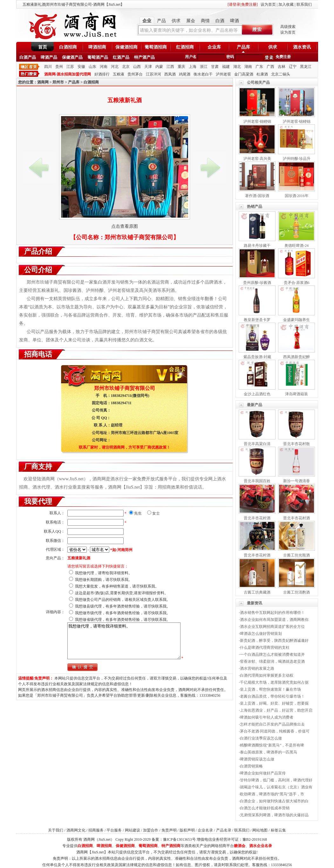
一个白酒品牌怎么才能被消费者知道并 (272, 654)
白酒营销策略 (251, 766)
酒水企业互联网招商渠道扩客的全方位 (272, 627)
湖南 (248, 67)
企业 (147, 21)
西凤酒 (170, 74)
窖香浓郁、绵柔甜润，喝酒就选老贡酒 (272, 661)
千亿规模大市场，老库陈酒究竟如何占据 (274, 682)
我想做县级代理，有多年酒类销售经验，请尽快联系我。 (123, 606)
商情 (205, 21)
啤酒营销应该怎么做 (257, 759)
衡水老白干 (203, 74)
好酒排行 (102, 74)
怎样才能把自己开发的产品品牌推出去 (272, 724)
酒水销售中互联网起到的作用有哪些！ (272, 613)
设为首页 (268, 4)
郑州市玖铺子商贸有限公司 (139, 237)
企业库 (214, 47)
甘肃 (215, 67)
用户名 (191, 57)
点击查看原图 (125, 226)
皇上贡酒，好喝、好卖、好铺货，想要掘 (274, 703)
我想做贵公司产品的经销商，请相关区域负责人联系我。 (123, 600)
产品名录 (224, 830)
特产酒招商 (171, 846)
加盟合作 (151, 830)
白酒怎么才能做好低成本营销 (265, 808)
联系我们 (304, 4)
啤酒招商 (97, 47)
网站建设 (133, 830)
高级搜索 (288, 27)
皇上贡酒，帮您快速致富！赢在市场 (270, 689)
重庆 (181, 67)
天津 (148, 67)
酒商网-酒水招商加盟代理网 (68, 74)
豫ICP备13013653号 (179, 839)
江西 (170, 67)
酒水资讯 (302, 47)
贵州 (59, 67)
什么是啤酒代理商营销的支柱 (265, 648)
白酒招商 (68, 47)
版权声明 (187, 830)
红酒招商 (185, 47)
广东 (259, 67)
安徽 (81, 67)
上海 (193, 67)
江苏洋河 (153, 74)
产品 (161, 21)
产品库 (243, 47)
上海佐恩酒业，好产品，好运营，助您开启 (276, 710)
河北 (115, 67)
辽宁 (293, 67)
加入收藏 (286, 4)
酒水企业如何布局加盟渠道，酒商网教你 (274, 620)
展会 (191, 21)
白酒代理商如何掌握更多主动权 (267, 675)
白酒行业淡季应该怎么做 (261, 738)
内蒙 (159, 67)
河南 (104, 67)
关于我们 (56, 830)
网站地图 (260, 830)
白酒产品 (28, 57)
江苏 (70, 67)
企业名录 (205, 830)
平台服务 (114, 830)
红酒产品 (121, 57)
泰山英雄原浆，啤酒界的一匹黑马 (269, 752)
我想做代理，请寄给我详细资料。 (104, 573)
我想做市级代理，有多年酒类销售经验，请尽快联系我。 (123, 613)
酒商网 (43, 82)
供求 (176, 21)
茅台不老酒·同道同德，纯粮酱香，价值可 (275, 731)
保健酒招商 (126, 47)
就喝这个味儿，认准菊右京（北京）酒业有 (276, 787)
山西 (137, 67)
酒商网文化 (76, 830)
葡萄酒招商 (156, 47)
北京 (126, 67)
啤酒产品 (49, 57)
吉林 (282, 67)
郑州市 (58, 82)
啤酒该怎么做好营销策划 (261, 634)
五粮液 (119, 74)
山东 (92, 67)
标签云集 (278, 830)
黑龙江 (306, 67)
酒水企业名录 (261, 846)
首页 (43, 47)
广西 (270, 67)
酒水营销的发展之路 (257, 668)
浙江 (204, 67)
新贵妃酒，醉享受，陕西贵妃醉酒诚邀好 (274, 641)
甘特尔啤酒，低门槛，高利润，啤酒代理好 (276, 780)
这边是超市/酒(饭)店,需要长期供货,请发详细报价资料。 (122, 593)
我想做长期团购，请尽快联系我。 (104, 580)
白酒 (220, 21)
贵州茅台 (135, 74)
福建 (226, 67)
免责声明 (169, 830)
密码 (230, 57)
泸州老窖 (223, 74)
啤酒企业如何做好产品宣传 (263, 773)
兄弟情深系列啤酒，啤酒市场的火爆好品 (274, 815)
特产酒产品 (144, 57)
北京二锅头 (281, 74)
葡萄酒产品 (98, 57)
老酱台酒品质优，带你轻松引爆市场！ (272, 696)
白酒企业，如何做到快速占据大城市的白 (274, 801)
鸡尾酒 (185, 74)
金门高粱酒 (244, 74)
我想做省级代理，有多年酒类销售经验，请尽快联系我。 (123, 620)
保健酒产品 (72, 57)
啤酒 (235, 21)
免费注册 (283, 57)
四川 (48, 67)
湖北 (237, 67)
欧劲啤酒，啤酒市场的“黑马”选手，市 (272, 794)
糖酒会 (240, 846)
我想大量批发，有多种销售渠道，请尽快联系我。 (117, 586)
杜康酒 (262, 74)
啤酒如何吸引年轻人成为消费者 (267, 717)
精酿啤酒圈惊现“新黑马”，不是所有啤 (272, 745)
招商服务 (96, 830)
